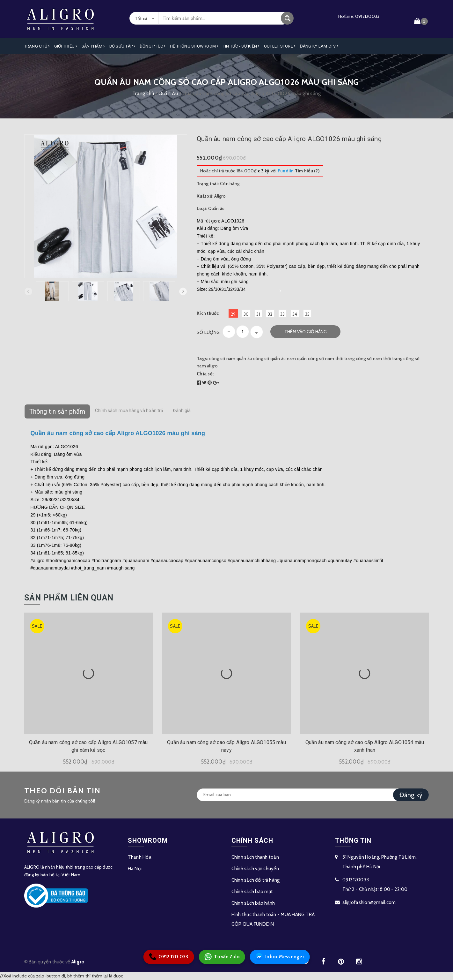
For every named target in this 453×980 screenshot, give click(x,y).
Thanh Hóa (140, 857)
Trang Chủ (37, 46)
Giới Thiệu (66, 46)
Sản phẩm (93, 46)
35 (307, 314)
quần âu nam (283, 358)
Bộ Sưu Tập (122, 46)
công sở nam (222, 358)
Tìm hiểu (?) (299, 171)
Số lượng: (209, 332)
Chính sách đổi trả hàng (256, 880)
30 (246, 314)
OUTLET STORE (280, 46)
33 (283, 314)
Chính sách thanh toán (255, 857)
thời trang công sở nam (359, 358)
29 (233, 314)
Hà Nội (135, 869)
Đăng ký (411, 795)
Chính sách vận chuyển (255, 869)
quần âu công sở (253, 358)
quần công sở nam (316, 358)
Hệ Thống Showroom (194, 46)
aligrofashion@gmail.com (369, 902)
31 (258, 314)
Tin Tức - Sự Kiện (241, 46)
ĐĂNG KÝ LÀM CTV (319, 46)
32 (270, 314)
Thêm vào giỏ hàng (306, 332)
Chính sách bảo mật (252, 892)
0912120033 (367, 16)
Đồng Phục (153, 46)
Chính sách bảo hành (253, 903)
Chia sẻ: (205, 374)
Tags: (203, 358)
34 (295, 314)
